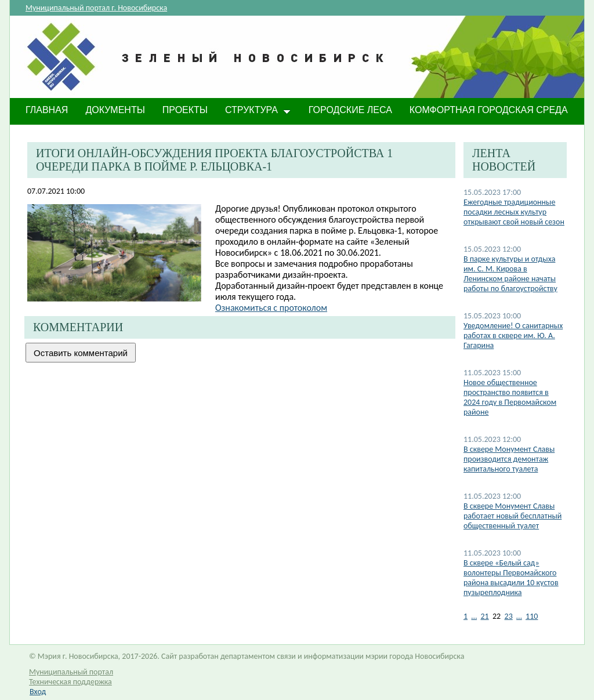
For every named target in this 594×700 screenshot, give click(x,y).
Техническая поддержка (70, 682)
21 (484, 616)
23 (509, 616)
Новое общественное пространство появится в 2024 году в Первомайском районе (510, 397)
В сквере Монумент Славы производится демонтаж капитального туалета (509, 459)
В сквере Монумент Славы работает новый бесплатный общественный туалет (512, 516)
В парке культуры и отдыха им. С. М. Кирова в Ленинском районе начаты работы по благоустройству (510, 274)
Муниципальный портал (71, 672)
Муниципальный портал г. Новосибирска (96, 8)
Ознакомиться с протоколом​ (271, 308)
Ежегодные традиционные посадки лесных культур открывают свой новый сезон (514, 212)
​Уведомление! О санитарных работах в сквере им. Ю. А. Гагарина (513, 336)
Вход (38, 692)
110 (532, 616)
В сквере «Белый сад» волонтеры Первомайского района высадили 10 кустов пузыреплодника (511, 578)
